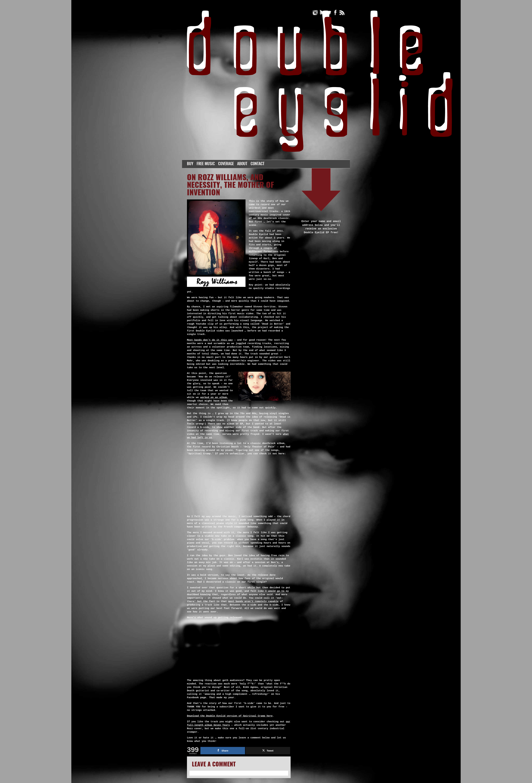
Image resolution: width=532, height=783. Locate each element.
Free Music (206, 164)
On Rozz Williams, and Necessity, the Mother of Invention (230, 185)
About (242, 164)
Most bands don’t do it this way (210, 340)
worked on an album (214, 397)
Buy (190, 164)
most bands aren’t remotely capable (253, 602)
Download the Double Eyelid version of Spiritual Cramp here (230, 716)
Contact (257, 164)
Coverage (226, 164)
